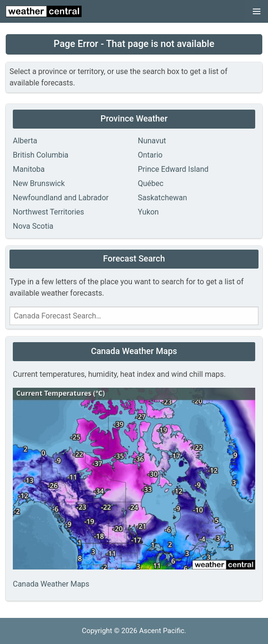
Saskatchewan (163, 198)
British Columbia (41, 155)
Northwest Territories (48, 212)
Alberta (25, 141)
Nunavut (152, 141)
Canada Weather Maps (51, 584)
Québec (151, 183)
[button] (257, 11)
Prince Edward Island (173, 169)
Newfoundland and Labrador (61, 198)
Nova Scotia (33, 226)
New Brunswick (39, 183)
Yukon (148, 212)
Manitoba (29, 169)
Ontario (150, 155)
